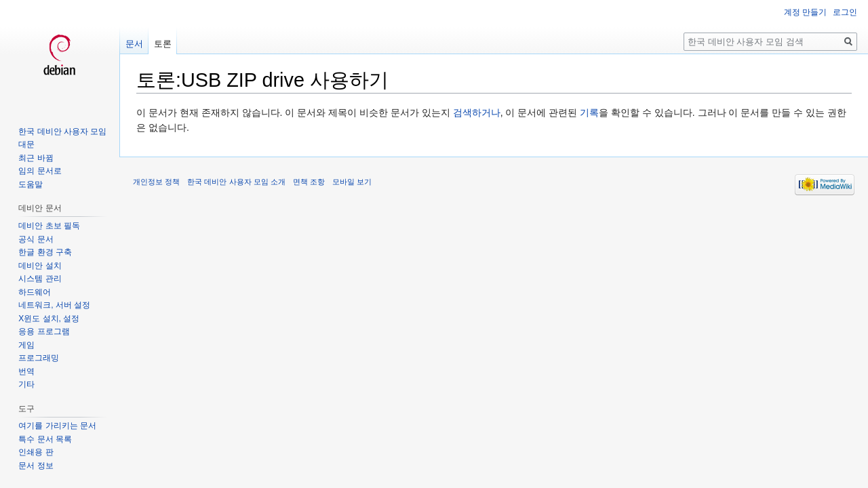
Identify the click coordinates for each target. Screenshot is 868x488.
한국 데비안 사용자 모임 (62, 131)
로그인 (845, 12)
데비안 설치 (40, 266)
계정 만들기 (805, 12)
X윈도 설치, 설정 (49, 319)
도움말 (31, 184)
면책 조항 (309, 182)
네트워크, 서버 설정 (54, 305)
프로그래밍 (39, 358)
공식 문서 (36, 239)
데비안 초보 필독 (49, 226)
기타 (26, 384)
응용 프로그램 (44, 331)
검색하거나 (477, 113)
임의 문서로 (40, 171)
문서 (134, 44)
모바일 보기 (352, 182)
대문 (26, 144)
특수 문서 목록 (45, 439)
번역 (26, 371)
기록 (589, 113)
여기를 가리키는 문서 (57, 426)
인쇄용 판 (36, 452)
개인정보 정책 (156, 182)
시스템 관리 (40, 279)
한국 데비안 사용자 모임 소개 (236, 182)
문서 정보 (36, 466)
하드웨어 (35, 292)
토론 (163, 44)
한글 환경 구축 (45, 252)
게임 (26, 345)
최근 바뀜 (36, 158)
